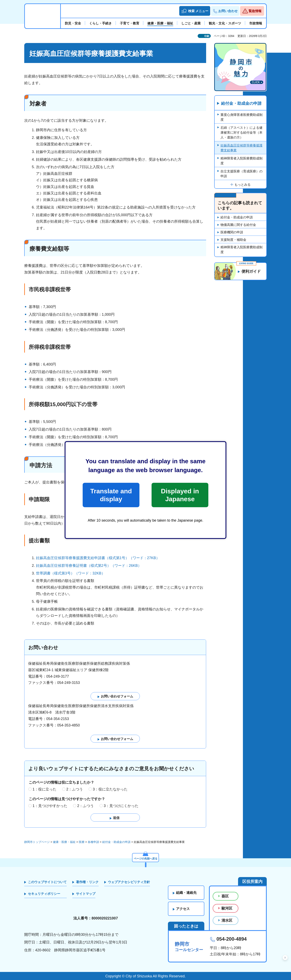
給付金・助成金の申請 (241, 104)
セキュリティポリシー (44, 894)
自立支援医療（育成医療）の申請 (241, 174)
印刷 (207, 36)
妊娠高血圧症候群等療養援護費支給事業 (241, 148)
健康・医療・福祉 (64, 842)
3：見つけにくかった (121, 806)
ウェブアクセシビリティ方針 (129, 882)
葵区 (225, 896)
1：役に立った (44, 789)
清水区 (227, 921)
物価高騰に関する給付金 (238, 225)
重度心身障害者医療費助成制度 (241, 117)
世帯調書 (43, 573)
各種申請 (93, 842)
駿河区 (227, 908)
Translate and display (111, 495)
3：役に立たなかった (110, 789)
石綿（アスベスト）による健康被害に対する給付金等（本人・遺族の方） (241, 133)
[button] (195, 11)
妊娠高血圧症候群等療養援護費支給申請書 (71, 558)
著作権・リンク (87, 882)
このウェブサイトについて (47, 882)
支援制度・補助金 (233, 240)
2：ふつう (75, 789)
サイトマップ (86, 894)
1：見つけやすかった (50, 806)
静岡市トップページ (37, 842)
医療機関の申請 (232, 232)
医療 (82, 842)
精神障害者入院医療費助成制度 (241, 161)
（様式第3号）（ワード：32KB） (78, 573)
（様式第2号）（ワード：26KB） (114, 566)
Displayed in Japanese (180, 495)
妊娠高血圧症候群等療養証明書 (61, 566)
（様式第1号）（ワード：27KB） (132, 558)
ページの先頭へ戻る (145, 858)
